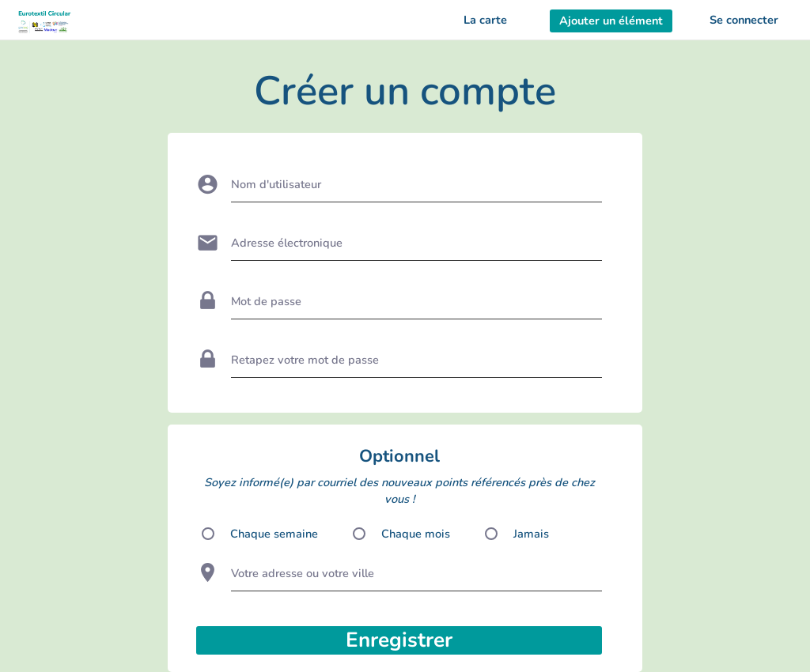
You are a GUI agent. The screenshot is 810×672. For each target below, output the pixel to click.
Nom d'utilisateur (276, 184)
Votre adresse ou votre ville (303, 573)
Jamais (531, 534)
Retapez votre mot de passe (305, 360)
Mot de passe (266, 301)
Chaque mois (416, 534)
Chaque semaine (274, 534)
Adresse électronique (287, 243)
